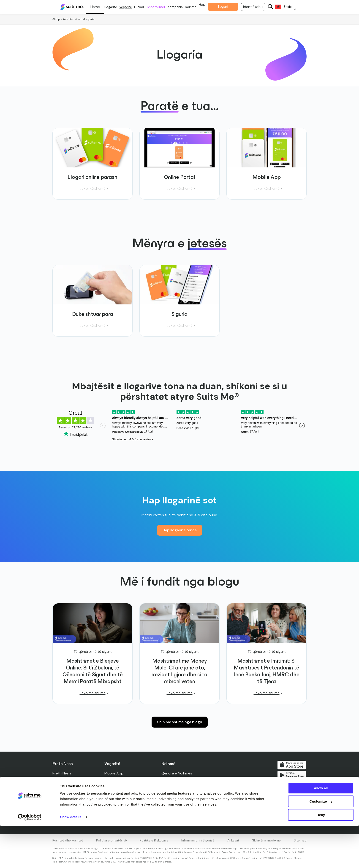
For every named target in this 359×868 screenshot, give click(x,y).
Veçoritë (129, 7)
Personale (99, 7)
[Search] (274, 7)
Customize (321, 843)
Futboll (143, 7)
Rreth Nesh (62, 773)
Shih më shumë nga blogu (180, 722)
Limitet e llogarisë (176, 794)
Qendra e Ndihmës (177, 773)
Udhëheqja (61, 794)
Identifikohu (256, 7)
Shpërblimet (159, 7)
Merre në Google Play (292, 776)
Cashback (113, 801)
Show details (71, 859)
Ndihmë (194, 7)
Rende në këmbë (118, 794)
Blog (56, 780)
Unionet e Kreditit (119, 808)
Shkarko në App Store (292, 765)
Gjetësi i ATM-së (176, 808)
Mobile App (114, 773)
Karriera (59, 801)
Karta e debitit (117, 787)
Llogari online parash (122, 780)
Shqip (56, 19)
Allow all (321, 830)
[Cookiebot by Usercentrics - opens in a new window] (30, 859)
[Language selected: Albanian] (289, 7)
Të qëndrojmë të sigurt (93, 652)
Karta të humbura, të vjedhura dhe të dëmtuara (202, 801)
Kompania (179, 7)
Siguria (167, 787)
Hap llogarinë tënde (180, 530)
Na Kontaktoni (174, 780)
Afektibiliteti (172, 814)
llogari (227, 7)
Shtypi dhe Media (67, 787)
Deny (321, 857)
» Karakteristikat (71, 19)
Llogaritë (114, 7)
